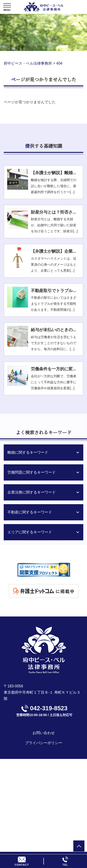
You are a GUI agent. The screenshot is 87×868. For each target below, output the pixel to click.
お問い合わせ (44, 733)
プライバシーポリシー (44, 743)
